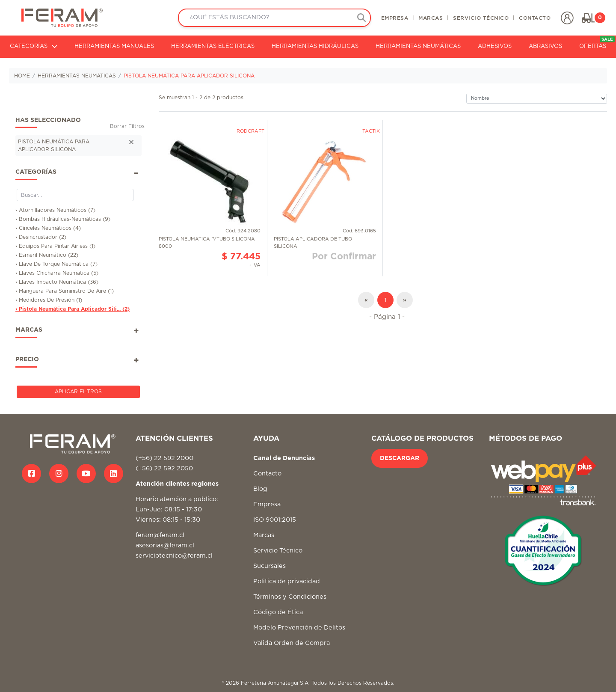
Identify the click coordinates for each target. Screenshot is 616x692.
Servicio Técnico (278, 551)
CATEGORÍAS (34, 46)
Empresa (267, 504)
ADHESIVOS (495, 46)
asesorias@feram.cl (165, 545)
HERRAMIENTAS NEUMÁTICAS (418, 46)
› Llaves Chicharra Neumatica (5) (57, 273)
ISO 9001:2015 (275, 520)
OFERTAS (597, 43)
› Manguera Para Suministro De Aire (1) (65, 291)
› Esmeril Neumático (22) (47, 255)
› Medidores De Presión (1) (49, 300)
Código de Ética (278, 612)
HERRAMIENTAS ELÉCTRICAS (213, 46)
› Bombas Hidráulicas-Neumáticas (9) (63, 219)
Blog (260, 489)
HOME (22, 76)
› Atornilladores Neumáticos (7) (55, 210)
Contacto (267, 474)
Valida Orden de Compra (292, 643)
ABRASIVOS (545, 46)
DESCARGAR (400, 458)
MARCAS (431, 18)
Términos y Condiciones (290, 597)
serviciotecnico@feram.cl (174, 556)
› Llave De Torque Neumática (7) (56, 264)
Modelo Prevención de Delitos (299, 628)
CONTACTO (535, 18)
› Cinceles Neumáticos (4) (48, 228)
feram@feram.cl (160, 535)
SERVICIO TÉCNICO (481, 18)
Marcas (264, 535)
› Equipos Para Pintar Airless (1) (55, 246)
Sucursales (269, 566)
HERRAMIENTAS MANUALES (114, 46)
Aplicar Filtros (78, 392)
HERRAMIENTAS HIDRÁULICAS (315, 46)
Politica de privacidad (287, 581)
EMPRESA (395, 18)
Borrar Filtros (127, 126)
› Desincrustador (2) (41, 237)
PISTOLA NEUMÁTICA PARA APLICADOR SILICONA (189, 76)
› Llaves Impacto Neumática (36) (57, 282)
